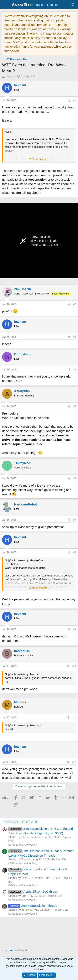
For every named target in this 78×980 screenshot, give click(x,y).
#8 (75, 552)
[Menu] (6, 5)
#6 (75, 478)
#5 (75, 406)
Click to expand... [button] (39, 159)
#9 (75, 629)
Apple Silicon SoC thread (33, 891)
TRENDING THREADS (20, 822)
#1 (75, 100)
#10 (74, 666)
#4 (75, 370)
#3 (75, 337)
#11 (74, 718)
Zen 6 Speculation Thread (33, 906)
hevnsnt (10, 76)
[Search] (73, 5)
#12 (74, 762)
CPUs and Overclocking (23, 845)
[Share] (69, 100)
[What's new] (65, 5)
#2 (75, 304)
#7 (75, 520)
